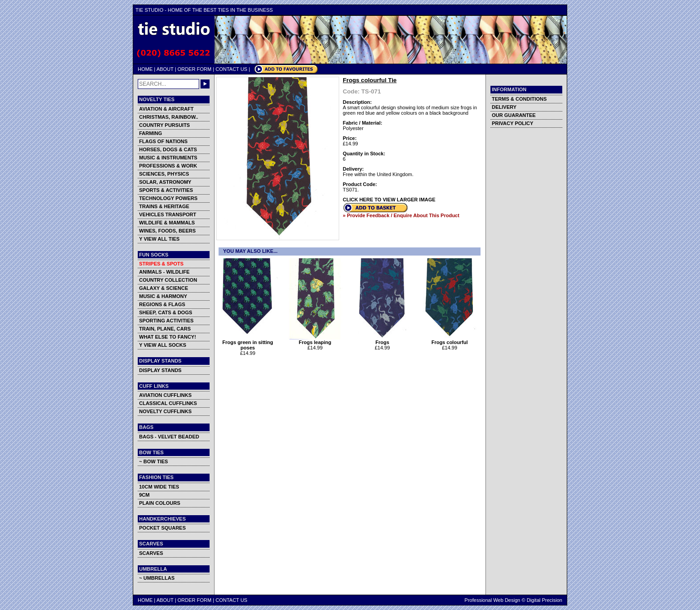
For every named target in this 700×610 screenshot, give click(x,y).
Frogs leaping (315, 340)
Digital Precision (544, 600)
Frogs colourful (450, 340)
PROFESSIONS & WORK (168, 166)
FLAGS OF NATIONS (163, 141)
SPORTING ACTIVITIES (166, 321)
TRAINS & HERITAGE (164, 206)
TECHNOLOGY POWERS (168, 198)
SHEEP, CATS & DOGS (166, 312)
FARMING (151, 133)
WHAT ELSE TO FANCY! (168, 337)
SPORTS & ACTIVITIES (166, 190)
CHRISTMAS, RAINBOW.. (169, 117)
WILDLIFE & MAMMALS (167, 223)
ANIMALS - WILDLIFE (164, 272)
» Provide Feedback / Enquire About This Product (401, 215)
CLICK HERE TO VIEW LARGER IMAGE (389, 200)
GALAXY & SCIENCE (164, 288)
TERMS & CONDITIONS (519, 99)
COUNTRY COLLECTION (168, 280)
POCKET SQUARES (162, 528)
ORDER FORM (194, 69)
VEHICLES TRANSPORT (168, 214)
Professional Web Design (492, 600)
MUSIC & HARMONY (163, 296)
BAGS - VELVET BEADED (169, 437)
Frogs (382, 340)
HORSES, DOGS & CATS (168, 149)
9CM (144, 495)
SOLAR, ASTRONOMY (165, 182)
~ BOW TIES (154, 461)
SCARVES (151, 553)
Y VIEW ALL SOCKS (163, 345)
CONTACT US (231, 69)
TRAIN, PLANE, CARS (165, 329)
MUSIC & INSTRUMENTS (168, 158)
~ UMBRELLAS (157, 578)
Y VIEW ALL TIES (159, 239)
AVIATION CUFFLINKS (165, 395)
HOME (145, 69)
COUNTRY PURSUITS (164, 125)
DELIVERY (504, 107)
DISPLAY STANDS (160, 370)
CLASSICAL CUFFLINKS (168, 403)
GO (205, 84)
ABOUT (165, 69)
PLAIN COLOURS (160, 503)
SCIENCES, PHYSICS (164, 174)
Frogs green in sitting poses (248, 343)
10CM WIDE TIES (159, 487)
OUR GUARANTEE (514, 115)
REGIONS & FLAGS (162, 304)
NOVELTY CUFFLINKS (165, 411)
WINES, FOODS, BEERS (167, 231)
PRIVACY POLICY (513, 123)
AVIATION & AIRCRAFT (166, 109)
